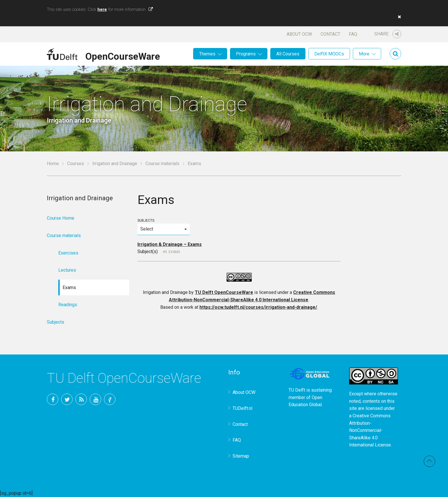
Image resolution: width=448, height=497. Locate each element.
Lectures (67, 270)
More (364, 54)
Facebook (53, 399)
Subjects (163, 227)
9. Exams (172, 252)
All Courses (288, 54)
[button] (398, 17)
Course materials (162, 164)
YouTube (95, 399)
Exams (69, 287)
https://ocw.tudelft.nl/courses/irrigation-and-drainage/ (258, 307)
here (102, 9)
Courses (76, 164)
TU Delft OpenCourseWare (224, 292)
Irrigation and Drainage (115, 164)
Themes (207, 54)
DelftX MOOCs (329, 54)
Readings (68, 305)
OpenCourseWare (123, 55)
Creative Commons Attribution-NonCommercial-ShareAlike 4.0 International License (370, 430)
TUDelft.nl (242, 408)
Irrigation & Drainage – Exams (170, 244)
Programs (246, 54)
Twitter (67, 399)
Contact (330, 34)
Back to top (429, 461)
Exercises (68, 253)
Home (53, 164)
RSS (81, 399)
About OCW (299, 34)
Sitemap (241, 456)
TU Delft (110, 399)
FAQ (353, 34)
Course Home (61, 218)
